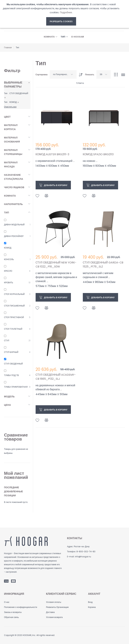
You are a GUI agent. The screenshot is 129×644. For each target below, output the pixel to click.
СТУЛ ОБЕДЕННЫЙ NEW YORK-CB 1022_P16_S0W (56, 265)
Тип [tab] (7, 213)
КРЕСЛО (8, 271)
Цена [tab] (7, 405)
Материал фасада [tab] (11, 164)
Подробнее (66, 12)
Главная (8, 47)
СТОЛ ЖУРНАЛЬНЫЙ (14, 294)
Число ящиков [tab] (14, 187)
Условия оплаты (54, 602)
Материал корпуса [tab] (11, 127)
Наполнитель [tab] (13, 204)
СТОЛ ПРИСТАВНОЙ (14, 317)
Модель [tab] (9, 397)
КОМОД (8, 248)
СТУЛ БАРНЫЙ (11, 352)
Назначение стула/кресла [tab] (14, 177)
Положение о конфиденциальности (21, 607)
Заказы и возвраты (13, 612)
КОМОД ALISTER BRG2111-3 (52, 154)
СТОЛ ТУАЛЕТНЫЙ (13, 329)
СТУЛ (7, 340)
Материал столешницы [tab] (13, 152)
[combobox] (63, 74)
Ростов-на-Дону (82, 546)
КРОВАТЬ (9, 283)
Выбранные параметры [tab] (13, 85)
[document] (61, 14)
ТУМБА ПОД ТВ (11, 375)
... (74, 161)
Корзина (92, 607)
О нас (7, 602)
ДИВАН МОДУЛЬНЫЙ (14, 225)
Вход (90, 602)
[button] (37, 196)
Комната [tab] (10, 196)
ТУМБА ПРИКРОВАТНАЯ (16, 387)
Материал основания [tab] (12, 140)
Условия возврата (54, 617)
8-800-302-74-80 (86, 552)
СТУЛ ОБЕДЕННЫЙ (13, 364)
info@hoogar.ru (83, 557)
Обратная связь (11, 617)
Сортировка (42, 75)
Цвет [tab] (7, 117)
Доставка (50, 612)
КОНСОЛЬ (9, 259)
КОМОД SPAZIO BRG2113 (98, 154)
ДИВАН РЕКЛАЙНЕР (14, 236)
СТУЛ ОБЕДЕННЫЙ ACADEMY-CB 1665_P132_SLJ (56, 377)
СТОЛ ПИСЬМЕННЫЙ (14, 306)
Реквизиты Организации (57, 607)
